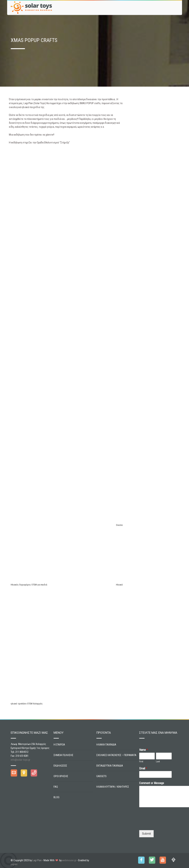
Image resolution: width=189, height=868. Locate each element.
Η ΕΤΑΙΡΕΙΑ (59, 745)
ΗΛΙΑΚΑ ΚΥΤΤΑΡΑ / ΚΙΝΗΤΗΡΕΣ (113, 787)
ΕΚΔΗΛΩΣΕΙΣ (60, 766)
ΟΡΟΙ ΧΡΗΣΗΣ (61, 776)
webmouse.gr (69, 860)
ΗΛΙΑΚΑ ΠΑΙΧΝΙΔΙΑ (106, 745)
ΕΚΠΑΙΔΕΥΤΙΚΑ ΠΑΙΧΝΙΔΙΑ (110, 766)
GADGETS (101, 776)
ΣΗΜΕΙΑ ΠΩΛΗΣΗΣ (63, 755)
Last (158, 761)
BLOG (56, 797)
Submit (147, 834)
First (141, 761)
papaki (14, 864)
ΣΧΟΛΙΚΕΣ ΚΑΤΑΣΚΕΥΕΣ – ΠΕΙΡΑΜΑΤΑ (116, 755)
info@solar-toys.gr (20, 760)
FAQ (56, 787)
